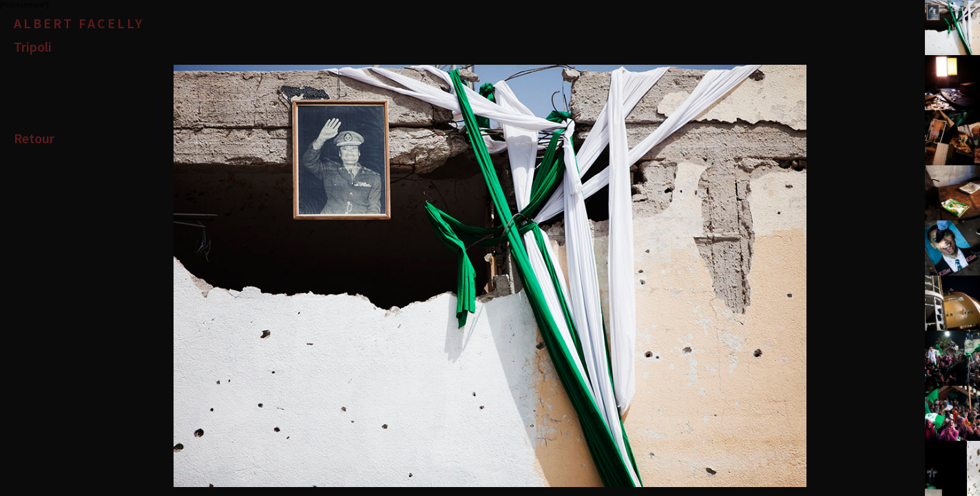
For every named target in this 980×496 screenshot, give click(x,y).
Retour (34, 138)
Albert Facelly (79, 23)
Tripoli (33, 46)
